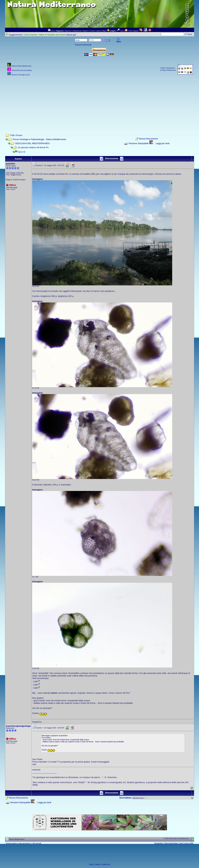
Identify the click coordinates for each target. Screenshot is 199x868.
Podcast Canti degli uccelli (21, 75)
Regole (136, 31)
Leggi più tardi (163, 143)
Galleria (98, 31)
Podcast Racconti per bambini (22, 70)
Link (37, 681)
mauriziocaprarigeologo (18, 726)
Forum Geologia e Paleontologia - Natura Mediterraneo (39, 139)
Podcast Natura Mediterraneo (22, 66)
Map (104, 31)
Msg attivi (68, 31)
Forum (53, 31)
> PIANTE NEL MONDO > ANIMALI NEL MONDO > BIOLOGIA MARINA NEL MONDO (163, 798)
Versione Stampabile (139, 143)
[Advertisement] (100, 100)
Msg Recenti (77, 31)
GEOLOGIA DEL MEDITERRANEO (32, 143)
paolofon (11, 164)
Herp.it (98, 864)
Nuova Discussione (148, 139)
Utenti (92, 31)
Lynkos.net (106, 864)
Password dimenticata (83, 45)
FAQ (130, 31)
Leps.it (91, 864)
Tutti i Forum (16, 135)
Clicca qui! (71, 35)
